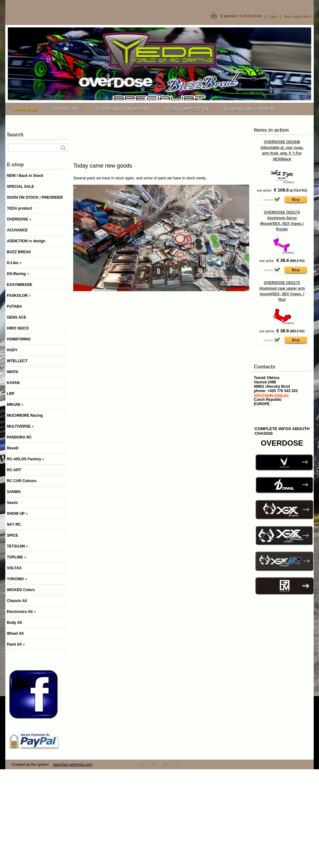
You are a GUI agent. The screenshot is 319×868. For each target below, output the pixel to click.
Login (273, 17)
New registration (298, 17)
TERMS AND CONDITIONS (123, 109)
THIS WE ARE (66, 109)
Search (15, 135)
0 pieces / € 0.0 (241, 16)
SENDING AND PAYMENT (250, 109)
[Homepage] (25, 109)
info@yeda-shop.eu (271, 395)
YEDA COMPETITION (187, 109)
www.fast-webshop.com (73, 765)
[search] (63, 148)
